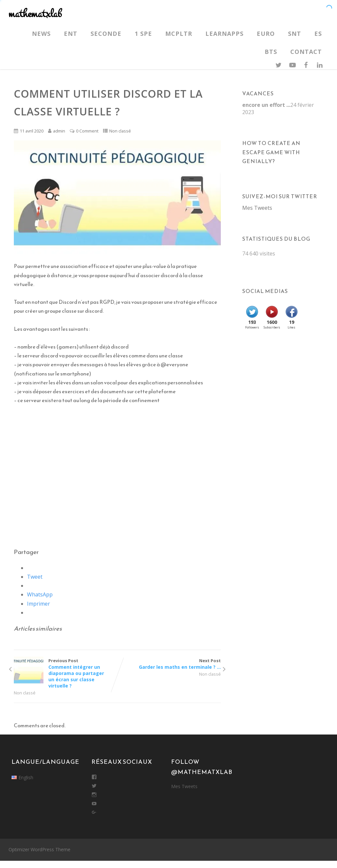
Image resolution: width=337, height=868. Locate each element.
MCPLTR (179, 34)
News (41, 34)
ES (318, 34)
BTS (271, 52)
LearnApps (224, 34)
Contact (306, 52)
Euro (266, 34)
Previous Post (65, 673)
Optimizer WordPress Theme (39, 849)
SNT (295, 34)
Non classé (120, 131)
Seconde (106, 34)
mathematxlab (35, 14)
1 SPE (143, 34)
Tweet (35, 577)
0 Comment (87, 131)
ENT (71, 34)
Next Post (169, 664)
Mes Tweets (257, 208)
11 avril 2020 (32, 131)
